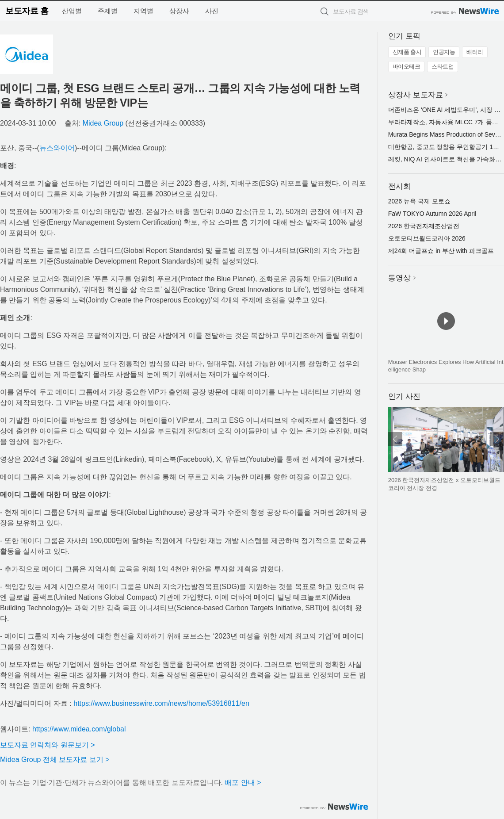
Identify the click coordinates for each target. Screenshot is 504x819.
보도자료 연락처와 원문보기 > (48, 745)
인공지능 (444, 52)
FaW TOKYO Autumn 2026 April (432, 214)
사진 (212, 11)
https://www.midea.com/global (79, 729)
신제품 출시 (407, 52)
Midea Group (103, 123)
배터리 (475, 52)
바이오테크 (407, 67)
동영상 (399, 278)
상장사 (179, 11)
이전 (395, 439)
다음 (497, 439)
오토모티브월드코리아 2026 (427, 238)
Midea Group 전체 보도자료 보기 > (55, 760)
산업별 (72, 11)
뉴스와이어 (57, 148)
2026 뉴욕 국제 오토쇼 (419, 201)
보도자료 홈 (27, 11)
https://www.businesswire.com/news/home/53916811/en (161, 703)
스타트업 (443, 67)
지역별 (143, 11)
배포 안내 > (243, 783)
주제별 (108, 11)
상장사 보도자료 (416, 95)
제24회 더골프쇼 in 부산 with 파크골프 (441, 251)
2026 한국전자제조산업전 (424, 226)
